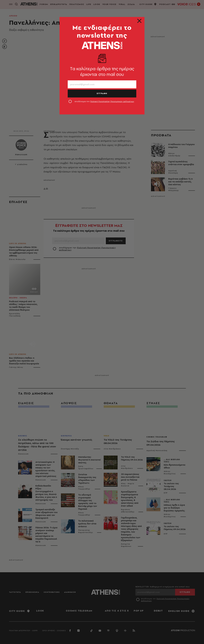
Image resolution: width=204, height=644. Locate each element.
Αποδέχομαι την (104, 101)
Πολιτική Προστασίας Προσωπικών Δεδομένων (112, 101)
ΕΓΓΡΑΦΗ (102, 93)
